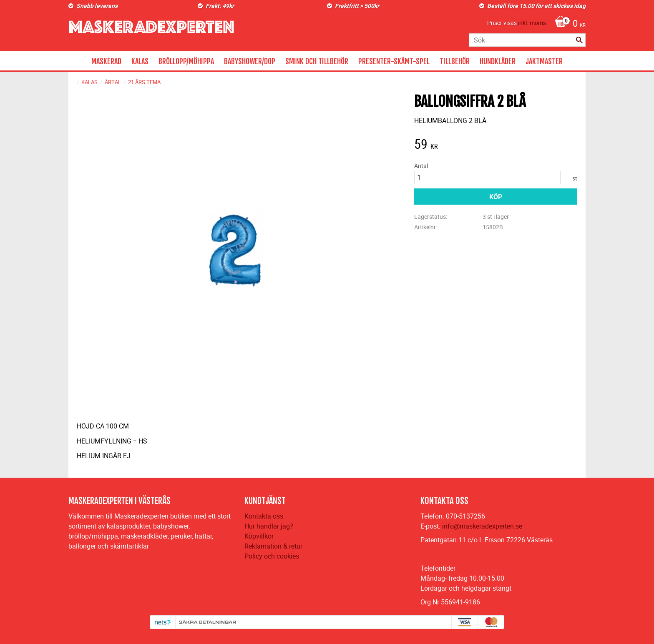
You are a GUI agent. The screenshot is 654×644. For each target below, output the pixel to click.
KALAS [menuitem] (140, 61)
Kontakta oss (264, 516)
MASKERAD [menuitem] (106, 61)
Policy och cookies (272, 556)
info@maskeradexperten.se (482, 526)
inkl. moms (532, 23)
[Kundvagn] (568, 24)
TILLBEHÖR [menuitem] (455, 61)
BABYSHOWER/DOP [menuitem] (250, 61)
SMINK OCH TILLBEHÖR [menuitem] (317, 61)
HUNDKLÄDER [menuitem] (498, 61)
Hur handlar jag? (269, 526)
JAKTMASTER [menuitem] (544, 61)
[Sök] (579, 40)
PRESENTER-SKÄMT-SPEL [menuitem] (394, 61)
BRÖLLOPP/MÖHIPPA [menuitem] (186, 61)
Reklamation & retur (273, 546)
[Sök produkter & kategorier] (527, 40)
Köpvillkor (259, 536)
